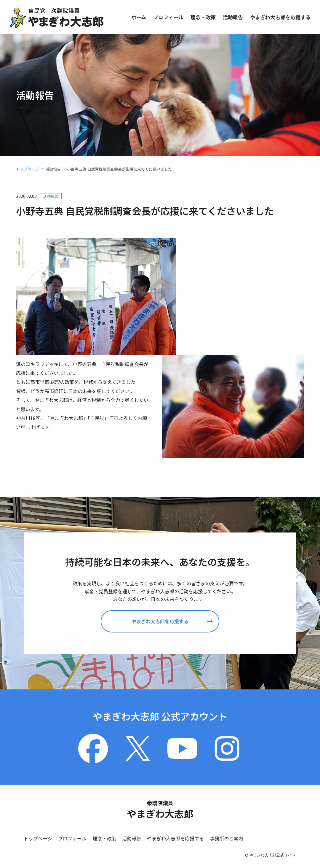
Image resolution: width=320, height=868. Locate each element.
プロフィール (168, 17)
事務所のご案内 (226, 838)
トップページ (28, 169)
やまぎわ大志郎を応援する (280, 17)
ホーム (139, 17)
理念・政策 (203, 17)
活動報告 (233, 17)
